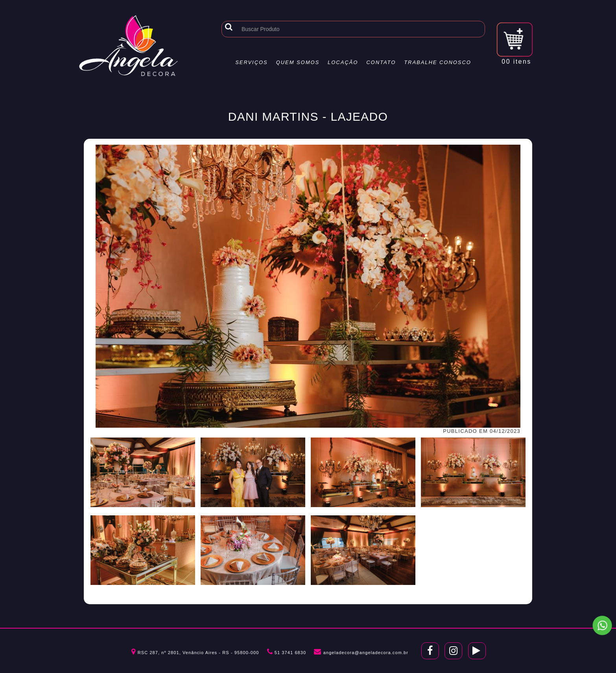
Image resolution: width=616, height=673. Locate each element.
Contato (381, 62)
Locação (343, 62)
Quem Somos (298, 62)
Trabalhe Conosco (438, 62)
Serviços (252, 62)
